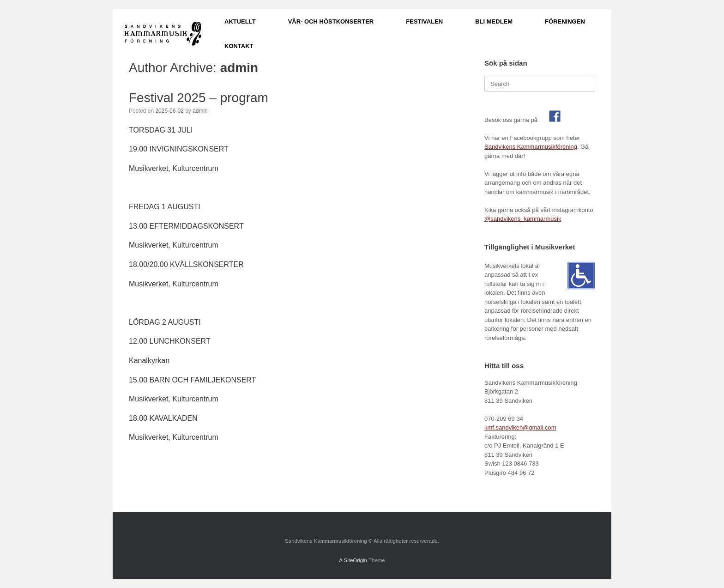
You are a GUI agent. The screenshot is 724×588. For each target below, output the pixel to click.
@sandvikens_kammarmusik (523, 219)
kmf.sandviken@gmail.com (520, 427)
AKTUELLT (240, 21)
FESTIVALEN (424, 21)
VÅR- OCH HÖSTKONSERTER (331, 21)
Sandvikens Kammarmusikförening (531, 147)
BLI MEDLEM (494, 21)
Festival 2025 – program (199, 98)
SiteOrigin (355, 560)
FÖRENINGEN (565, 21)
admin (239, 68)
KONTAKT (239, 46)
